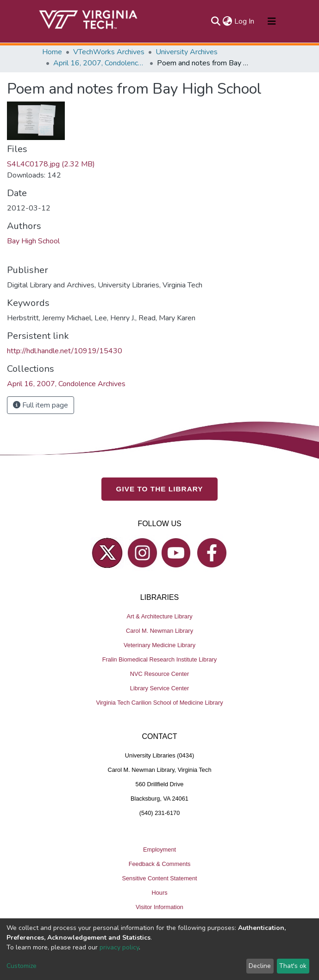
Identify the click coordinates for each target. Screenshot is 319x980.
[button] (228, 21)
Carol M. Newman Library (159, 631)
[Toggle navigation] (272, 21)
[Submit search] (216, 21)
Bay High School (33, 241)
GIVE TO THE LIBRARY (160, 489)
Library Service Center (159, 688)
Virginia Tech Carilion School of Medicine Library (159, 703)
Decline (260, 966)
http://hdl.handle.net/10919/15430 (65, 351)
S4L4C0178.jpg (51, 164)
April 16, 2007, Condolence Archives (100, 63)
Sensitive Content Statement (159, 878)
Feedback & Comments (160, 864)
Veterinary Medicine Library (159, 645)
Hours (159, 893)
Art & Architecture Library (159, 616)
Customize (22, 966)
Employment (159, 850)
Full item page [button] (41, 405)
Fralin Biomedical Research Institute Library (160, 659)
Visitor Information (159, 907)
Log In (245, 21)
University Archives (187, 52)
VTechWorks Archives (109, 52)
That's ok (293, 966)
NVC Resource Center (159, 674)
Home (52, 52)
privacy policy (119, 947)
